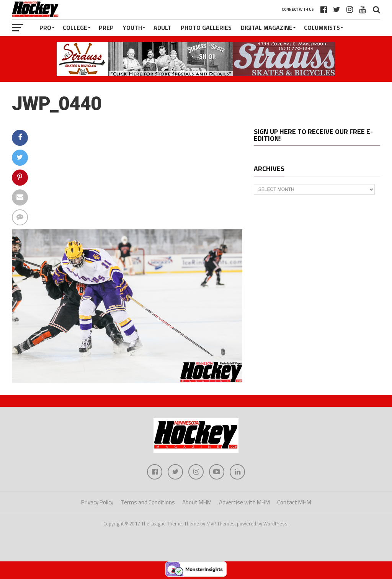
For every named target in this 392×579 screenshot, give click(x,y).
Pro (45, 28)
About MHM (197, 502)
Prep (106, 28)
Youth (132, 28)
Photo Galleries (206, 28)
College (75, 28)
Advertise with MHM (244, 502)
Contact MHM (294, 502)
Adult (163, 28)
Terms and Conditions (148, 502)
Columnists (322, 28)
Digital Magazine (267, 28)
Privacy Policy (97, 502)
